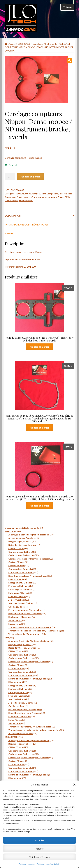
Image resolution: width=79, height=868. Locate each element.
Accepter (40, 840)
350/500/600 (24, 44)
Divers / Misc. (65, 197)
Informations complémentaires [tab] (27, 224)
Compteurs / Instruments (45, 44)
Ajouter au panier (31, 176)
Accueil (12, 44)
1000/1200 (22, 194)
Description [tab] (13, 216)
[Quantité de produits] (10, 177)
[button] (74, 785)
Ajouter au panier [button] (39, 347)
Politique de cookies (27, 864)
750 (44, 194)
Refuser (39, 849)
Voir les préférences (39, 857)
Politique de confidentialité (48, 864)
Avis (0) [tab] (9, 233)
